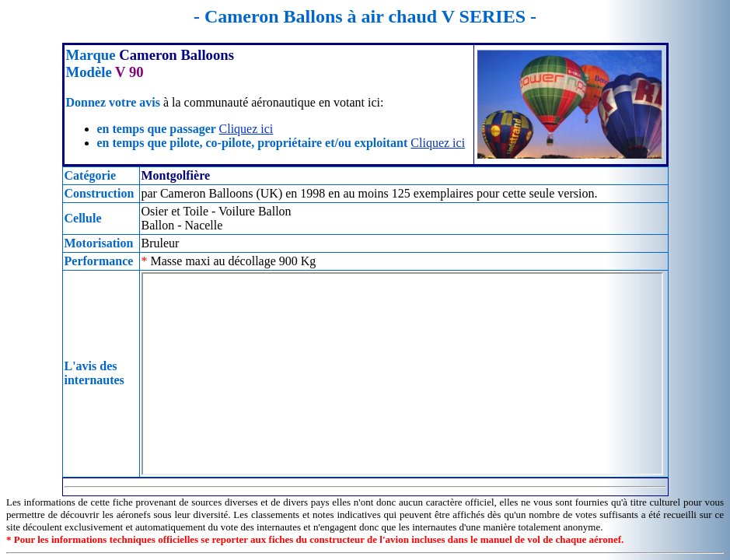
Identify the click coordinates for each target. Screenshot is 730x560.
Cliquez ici (246, 129)
